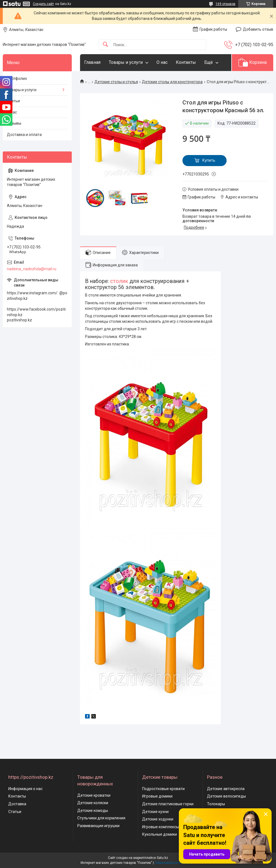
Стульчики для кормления (101, 818)
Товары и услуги (126, 62)
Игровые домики (157, 796)
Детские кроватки (94, 795)
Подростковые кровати (163, 789)
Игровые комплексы (160, 827)
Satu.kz (162, 858)
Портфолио (17, 78)
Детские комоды (93, 811)
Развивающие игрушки (98, 826)
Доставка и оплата (24, 135)
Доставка (17, 804)
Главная (92, 62)
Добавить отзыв (258, 29)
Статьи (13, 101)
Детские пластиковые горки (168, 804)
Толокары (216, 804)
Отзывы (14, 123)
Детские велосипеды (226, 796)
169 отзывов (225, 4)
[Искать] (105, 45)
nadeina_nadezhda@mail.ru (32, 269)
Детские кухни (155, 812)
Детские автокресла (226, 789)
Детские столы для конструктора (172, 82)
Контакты (186, 62)
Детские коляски (93, 803)
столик (119, 281)
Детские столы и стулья (116, 82)
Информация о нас (25, 789)
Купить (209, 160)
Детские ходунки (158, 819)
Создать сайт (43, 4)
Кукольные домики (160, 834)
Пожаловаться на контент (175, 863)
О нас (162, 62)
